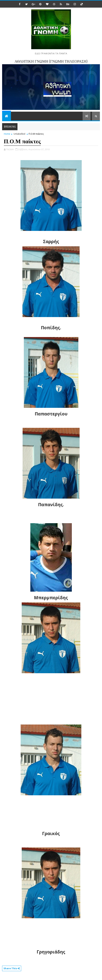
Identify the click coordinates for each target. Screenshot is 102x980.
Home (7, 134)
